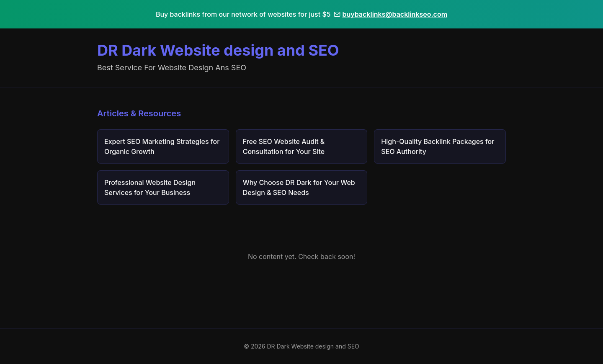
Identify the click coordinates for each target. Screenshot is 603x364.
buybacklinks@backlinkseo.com (390, 14)
